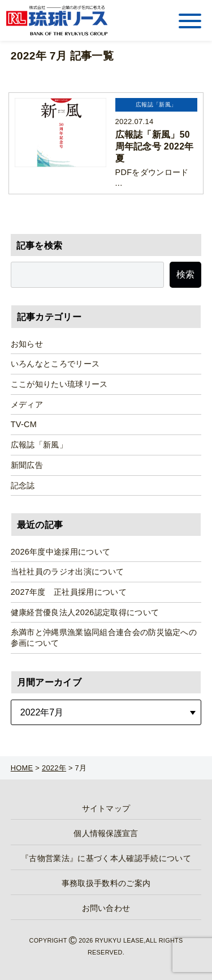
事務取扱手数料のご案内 (106, 883)
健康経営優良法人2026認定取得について (85, 612)
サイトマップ (106, 808)
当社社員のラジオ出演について (67, 572)
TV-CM (24, 424)
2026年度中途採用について (61, 552)
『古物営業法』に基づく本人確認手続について (106, 858)
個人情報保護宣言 (106, 833)
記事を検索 (40, 246)
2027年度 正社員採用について (69, 592)
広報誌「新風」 (39, 445)
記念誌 (23, 485)
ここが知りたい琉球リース (59, 384)
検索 (185, 274)
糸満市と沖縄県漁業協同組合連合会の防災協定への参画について (104, 638)
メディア (27, 404)
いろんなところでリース (55, 364)
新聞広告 (27, 465)
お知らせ (27, 344)
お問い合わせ (106, 908)
